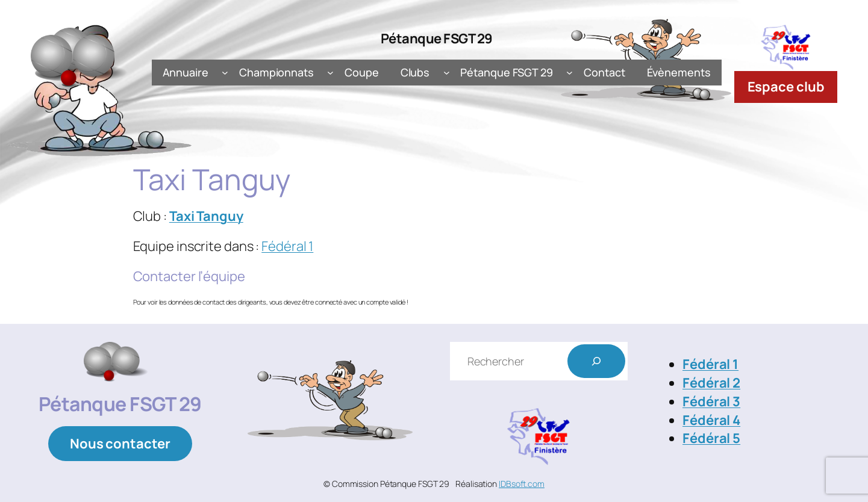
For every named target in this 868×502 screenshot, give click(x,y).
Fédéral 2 (711, 383)
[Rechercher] (596, 361)
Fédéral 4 (711, 420)
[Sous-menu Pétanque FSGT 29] (570, 73)
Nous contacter (120, 444)
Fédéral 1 (287, 246)
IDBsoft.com (522, 484)
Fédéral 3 (711, 401)
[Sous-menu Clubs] (447, 73)
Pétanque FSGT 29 (437, 39)
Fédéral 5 (711, 438)
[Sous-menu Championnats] (330, 73)
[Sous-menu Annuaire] (225, 73)
